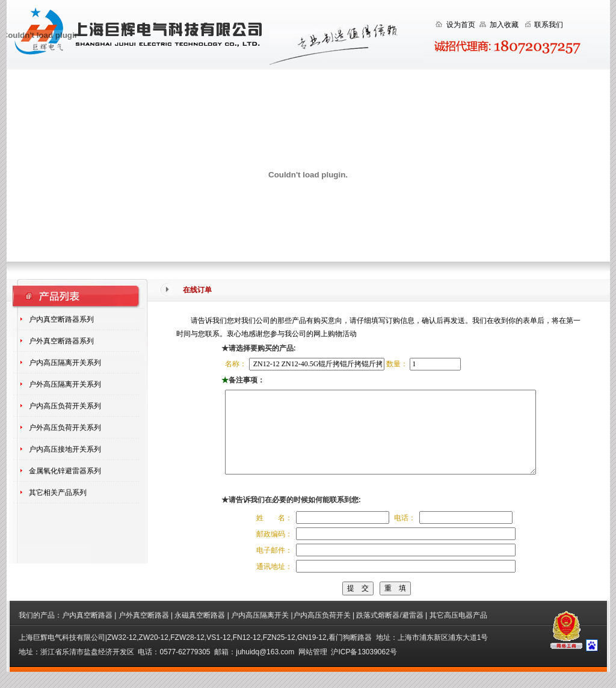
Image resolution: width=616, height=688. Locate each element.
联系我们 (549, 25)
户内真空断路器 (87, 631)
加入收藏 (504, 25)
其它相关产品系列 (58, 493)
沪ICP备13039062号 (364, 668)
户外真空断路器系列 (61, 341)
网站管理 (313, 668)
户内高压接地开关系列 (65, 449)
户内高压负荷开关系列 (65, 406)
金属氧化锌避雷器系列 (65, 471)
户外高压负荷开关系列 (65, 428)
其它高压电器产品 (458, 631)
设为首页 (461, 25)
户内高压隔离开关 (260, 631)
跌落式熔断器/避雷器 (390, 631)
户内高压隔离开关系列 (65, 363)
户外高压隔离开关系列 (65, 384)
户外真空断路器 (144, 631)
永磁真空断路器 (201, 631)
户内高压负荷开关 (322, 631)
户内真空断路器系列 (61, 319)
